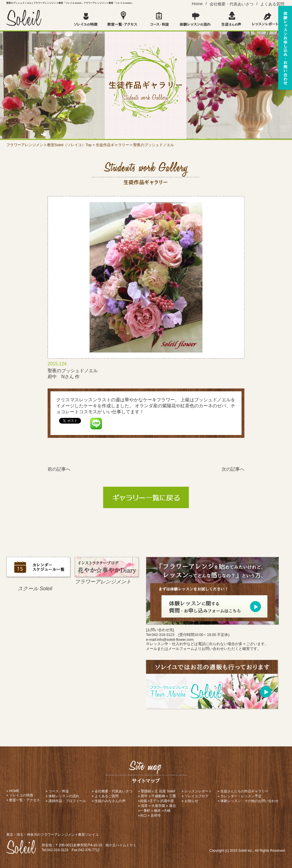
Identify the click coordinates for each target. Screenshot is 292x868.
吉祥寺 (156, 815)
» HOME (13, 791)
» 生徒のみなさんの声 (109, 801)
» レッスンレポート (197, 791)
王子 (153, 801)
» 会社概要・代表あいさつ (112, 791)
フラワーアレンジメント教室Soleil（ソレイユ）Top (49, 145)
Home (197, 4)
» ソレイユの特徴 (20, 795)
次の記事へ (233, 469)
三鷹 (173, 796)
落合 (173, 806)
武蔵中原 (167, 801)
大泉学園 (158, 806)
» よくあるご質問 (105, 796)
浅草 (144, 806)
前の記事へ (59, 469)
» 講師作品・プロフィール (66, 801)
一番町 (145, 811)
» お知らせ (190, 801)
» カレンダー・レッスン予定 (240, 796)
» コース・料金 (57, 791)
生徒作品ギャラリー (112, 145)
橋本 (157, 811)
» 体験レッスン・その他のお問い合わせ (248, 801)
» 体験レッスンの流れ (62, 796)
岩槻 (143, 801)
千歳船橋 (158, 796)
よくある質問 (272, 4)
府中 (144, 796)
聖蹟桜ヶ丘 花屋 (153, 791)
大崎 (167, 811)
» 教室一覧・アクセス (23, 800)
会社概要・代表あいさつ (232, 4)
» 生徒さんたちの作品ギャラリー (243, 791)
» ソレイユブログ (195, 796)
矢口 (143, 815)
